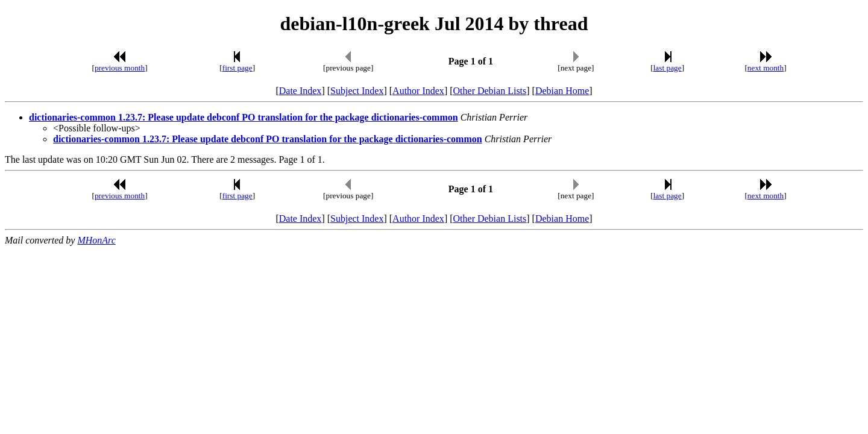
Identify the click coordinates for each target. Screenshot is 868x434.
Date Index (300, 91)
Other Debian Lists (490, 91)
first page (237, 68)
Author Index (418, 91)
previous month (120, 68)
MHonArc (96, 240)
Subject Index (357, 91)
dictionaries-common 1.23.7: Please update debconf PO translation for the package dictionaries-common (244, 117)
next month (766, 68)
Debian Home (562, 91)
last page (668, 68)
